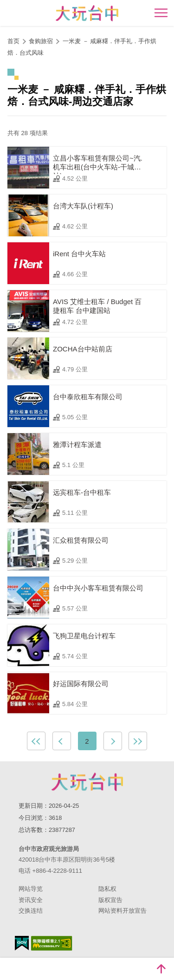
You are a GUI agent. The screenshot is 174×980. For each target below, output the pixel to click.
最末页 (138, 741)
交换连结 (31, 911)
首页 (13, 41)
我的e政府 (22, 943)
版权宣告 (110, 900)
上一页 (62, 741)
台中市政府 (87, 782)
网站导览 (31, 889)
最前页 (36, 741)
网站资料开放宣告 (122, 911)
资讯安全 (31, 900)
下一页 (113, 741)
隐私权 (107, 889)
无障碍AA (52, 943)
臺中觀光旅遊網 (87, 13)
